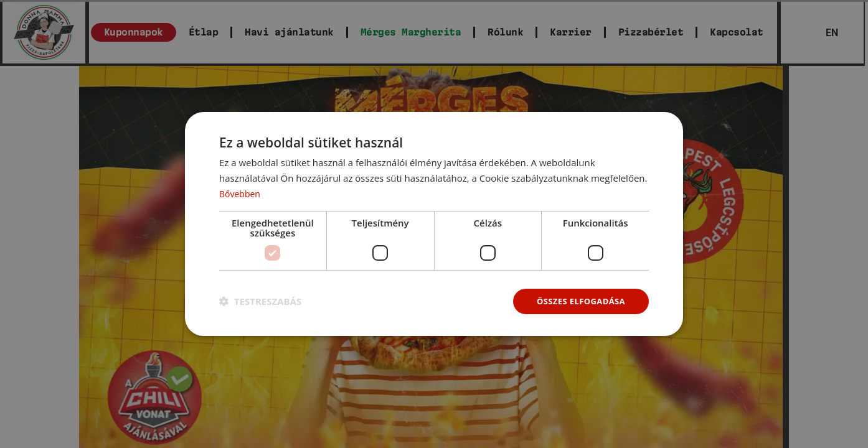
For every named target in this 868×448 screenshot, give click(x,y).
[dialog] (434, 224)
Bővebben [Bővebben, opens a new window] (241, 192)
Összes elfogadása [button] (578, 301)
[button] (260, 301)
